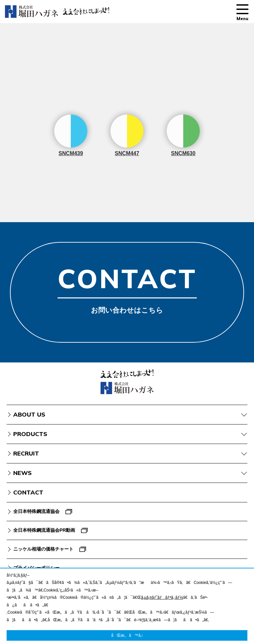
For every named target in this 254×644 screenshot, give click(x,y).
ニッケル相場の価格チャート (43, 549)
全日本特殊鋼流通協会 (36, 511)
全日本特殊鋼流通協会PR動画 (44, 530)
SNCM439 (71, 135)
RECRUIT (26, 453)
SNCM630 (183, 135)
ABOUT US (29, 414)
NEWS (22, 473)
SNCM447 (127, 135)
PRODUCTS (30, 434)
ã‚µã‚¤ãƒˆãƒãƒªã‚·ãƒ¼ (162, 597)
